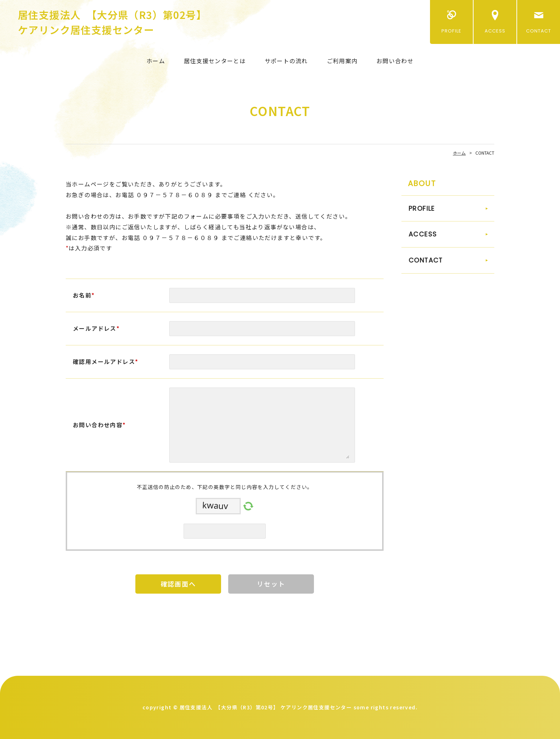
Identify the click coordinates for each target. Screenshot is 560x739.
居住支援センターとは (215, 61)
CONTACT (539, 31)
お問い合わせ (395, 61)
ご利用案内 (342, 61)
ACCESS (495, 31)
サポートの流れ (286, 61)
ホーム (156, 61)
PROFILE (451, 31)
